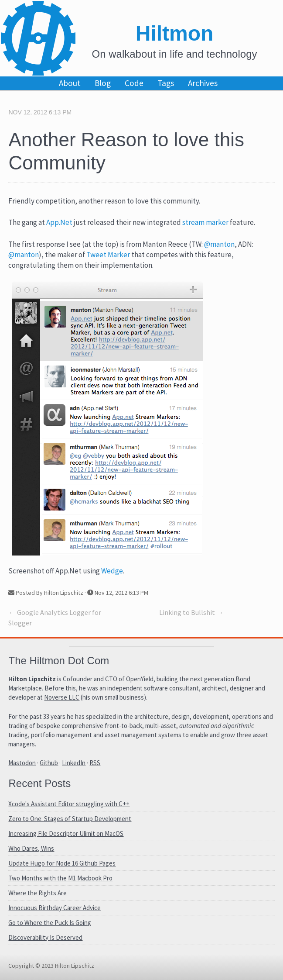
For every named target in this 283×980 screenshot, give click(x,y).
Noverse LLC (62, 697)
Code (134, 83)
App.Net (59, 222)
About (70, 83)
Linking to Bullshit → (191, 612)
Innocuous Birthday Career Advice (55, 908)
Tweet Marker (108, 255)
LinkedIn (74, 763)
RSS (95, 763)
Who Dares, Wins (31, 848)
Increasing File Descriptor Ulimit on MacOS (66, 833)
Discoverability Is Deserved (45, 937)
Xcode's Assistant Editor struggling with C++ (69, 804)
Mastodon (22, 763)
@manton (219, 244)
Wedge (112, 571)
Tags (166, 83)
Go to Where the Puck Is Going (50, 923)
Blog (103, 83)
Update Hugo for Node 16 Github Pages (62, 863)
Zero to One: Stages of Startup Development (70, 819)
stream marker (205, 222)
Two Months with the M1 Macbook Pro (60, 878)
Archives (203, 83)
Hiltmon (175, 33)
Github (49, 763)
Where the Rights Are (38, 893)
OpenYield (140, 679)
